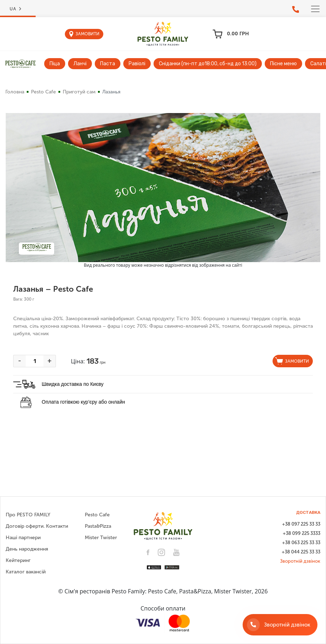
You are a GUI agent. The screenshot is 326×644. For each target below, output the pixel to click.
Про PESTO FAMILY (28, 515)
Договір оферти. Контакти (37, 526)
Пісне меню (283, 64)
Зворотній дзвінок (300, 561)
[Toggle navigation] (315, 9)
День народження (27, 549)
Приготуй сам (79, 92)
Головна (15, 92)
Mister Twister (101, 538)
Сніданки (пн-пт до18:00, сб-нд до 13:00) (208, 64)
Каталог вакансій (26, 572)
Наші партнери (23, 538)
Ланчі (80, 64)
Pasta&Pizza (98, 526)
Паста (108, 64)
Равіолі (137, 64)
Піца (55, 64)
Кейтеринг (18, 560)
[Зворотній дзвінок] (280, 625)
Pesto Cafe (43, 92)
